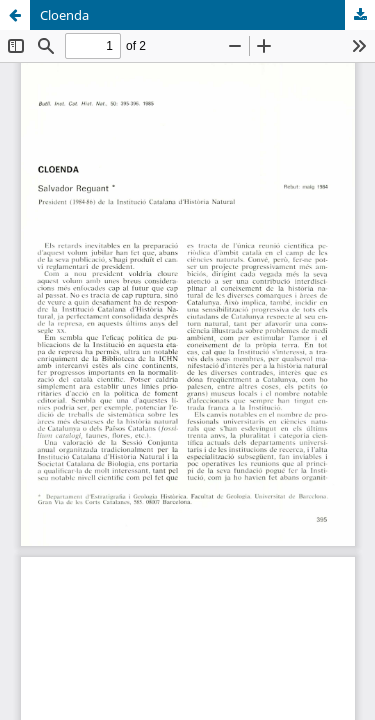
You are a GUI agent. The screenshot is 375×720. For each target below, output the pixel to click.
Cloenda (64, 15)
